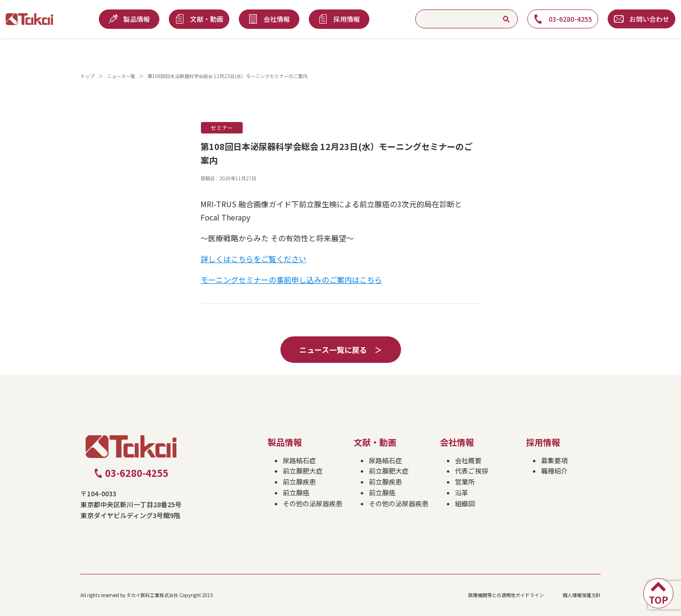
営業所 (465, 482)
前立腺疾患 (299, 482)
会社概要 (468, 460)
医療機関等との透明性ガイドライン (506, 595)
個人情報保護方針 (582, 595)
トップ (87, 76)
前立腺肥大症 (303, 471)
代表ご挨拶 (471, 471)
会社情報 (457, 442)
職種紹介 (554, 471)
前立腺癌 (296, 493)
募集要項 (554, 460)
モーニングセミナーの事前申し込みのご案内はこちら (291, 280)
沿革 (462, 493)
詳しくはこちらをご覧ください (253, 259)
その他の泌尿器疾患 (313, 503)
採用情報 (543, 442)
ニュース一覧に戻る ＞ (341, 350)
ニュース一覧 (121, 76)
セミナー (222, 128)
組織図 (465, 503)
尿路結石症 (299, 460)
